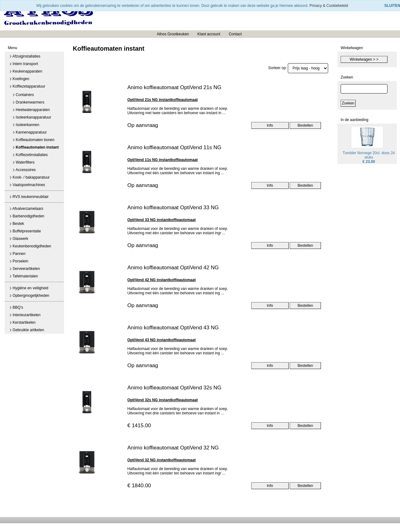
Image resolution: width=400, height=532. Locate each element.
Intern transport (24, 64)
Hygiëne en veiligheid (29, 288)
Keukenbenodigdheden (30, 246)
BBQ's (16, 307)
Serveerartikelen (25, 269)
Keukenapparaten (26, 71)
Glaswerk (19, 239)
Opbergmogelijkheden (29, 296)
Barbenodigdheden (27, 216)
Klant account (209, 34)
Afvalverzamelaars (26, 209)
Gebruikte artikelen (27, 330)
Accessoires (24, 170)
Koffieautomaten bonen (33, 140)
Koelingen (19, 79)
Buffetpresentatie (25, 231)
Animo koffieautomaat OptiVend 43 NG (173, 328)
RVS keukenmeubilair (29, 197)
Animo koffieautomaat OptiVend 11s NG (174, 147)
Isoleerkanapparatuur (32, 117)
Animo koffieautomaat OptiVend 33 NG (173, 208)
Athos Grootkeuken (173, 34)
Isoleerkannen (26, 125)
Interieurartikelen (25, 315)
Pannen (17, 254)
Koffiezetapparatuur (27, 86)
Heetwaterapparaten (31, 110)
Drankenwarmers (28, 102)
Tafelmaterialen (24, 276)
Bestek (17, 224)
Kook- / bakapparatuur (30, 177)
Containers (23, 95)
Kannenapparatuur (30, 132)
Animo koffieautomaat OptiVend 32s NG (174, 388)
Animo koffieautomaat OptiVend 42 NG (173, 268)
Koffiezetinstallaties (30, 155)
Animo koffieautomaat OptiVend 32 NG (173, 448)
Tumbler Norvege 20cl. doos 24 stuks (369, 155)
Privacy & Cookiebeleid (329, 6)
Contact (235, 34)
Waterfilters (24, 162)
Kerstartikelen (22, 322)
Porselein (19, 261)
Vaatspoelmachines (27, 185)
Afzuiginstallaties (25, 56)
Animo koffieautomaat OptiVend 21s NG (174, 87)
